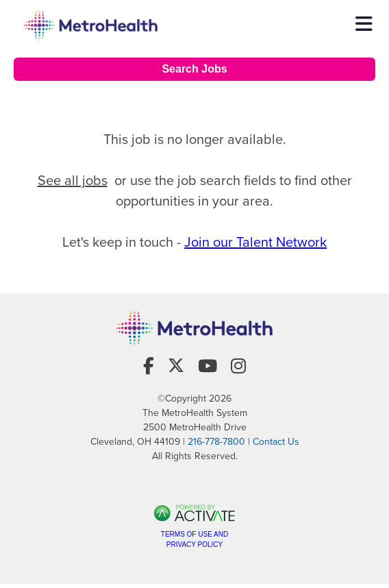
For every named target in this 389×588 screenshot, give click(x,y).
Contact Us (276, 442)
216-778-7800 (216, 442)
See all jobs (73, 180)
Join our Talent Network (255, 242)
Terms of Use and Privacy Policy (194, 539)
